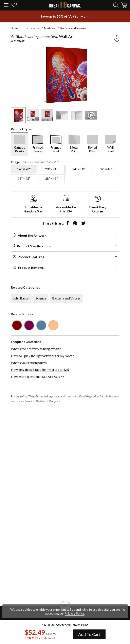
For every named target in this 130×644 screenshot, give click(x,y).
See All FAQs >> (53, 377)
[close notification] (124, 610)
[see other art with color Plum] (29, 325)
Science (35, 28)
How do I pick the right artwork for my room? (42, 356)
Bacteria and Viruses (73, 28)
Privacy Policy (75, 613)
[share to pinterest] (75, 223)
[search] (116, 5)
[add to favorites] (117, 40)
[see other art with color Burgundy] (17, 325)
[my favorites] (14, 6)
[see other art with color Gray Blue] (41, 325)
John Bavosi (18, 41)
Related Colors (22, 314)
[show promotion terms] (65, 16)
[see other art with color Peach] (53, 325)
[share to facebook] (68, 223)
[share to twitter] (83, 223)
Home (15, 28)
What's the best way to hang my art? (36, 349)
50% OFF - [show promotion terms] (40, 638)
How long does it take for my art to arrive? (40, 369)
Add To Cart (89, 634)
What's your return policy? (29, 363)
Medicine (50, 28)
